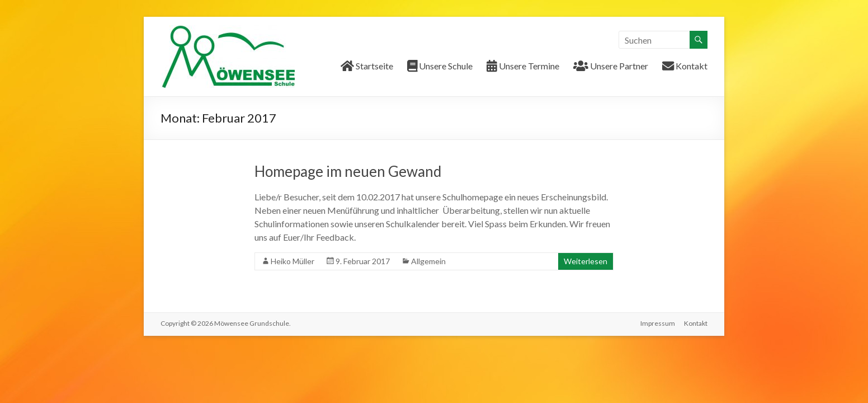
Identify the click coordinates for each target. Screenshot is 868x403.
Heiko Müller (293, 261)
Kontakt (696, 323)
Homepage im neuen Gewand (348, 171)
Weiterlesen (586, 261)
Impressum (658, 323)
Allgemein (428, 261)
